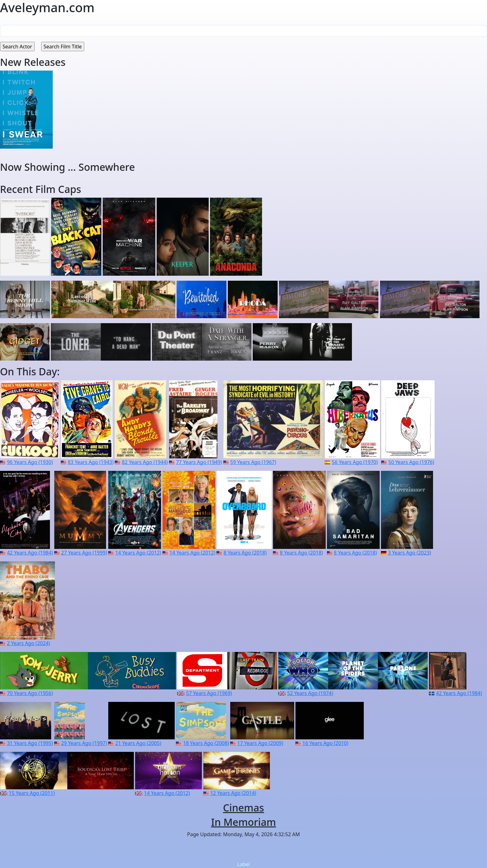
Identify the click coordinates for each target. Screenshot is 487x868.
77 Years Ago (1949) (199, 462)
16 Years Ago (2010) (325, 743)
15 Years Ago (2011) (32, 793)
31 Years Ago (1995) (30, 743)
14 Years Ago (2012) (138, 553)
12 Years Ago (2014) (233, 793)
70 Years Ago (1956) (30, 693)
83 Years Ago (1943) (91, 462)
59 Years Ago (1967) (253, 462)
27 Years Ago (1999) (84, 553)
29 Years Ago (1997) (84, 743)
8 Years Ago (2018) (245, 553)
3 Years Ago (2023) (410, 553)
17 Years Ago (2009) (260, 743)
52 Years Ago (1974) (310, 693)
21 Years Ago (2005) (138, 743)
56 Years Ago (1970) (355, 462)
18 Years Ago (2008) (206, 743)
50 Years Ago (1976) (411, 462)
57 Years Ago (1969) (209, 693)
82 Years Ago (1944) (145, 462)
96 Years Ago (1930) (30, 462)
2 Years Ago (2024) (28, 643)
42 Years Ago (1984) (30, 553)
